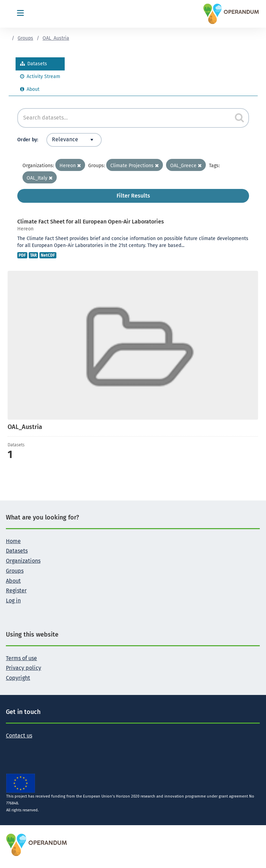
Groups (25, 38)
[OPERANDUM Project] (37, 845)
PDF (22, 255)
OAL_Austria (56, 38)
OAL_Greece (186, 166)
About (30, 89)
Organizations (23, 561)
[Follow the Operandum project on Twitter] (11, 746)
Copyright (18, 678)
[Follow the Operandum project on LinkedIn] (34, 746)
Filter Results (133, 196)
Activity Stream (40, 77)
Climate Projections (135, 166)
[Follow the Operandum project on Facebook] (22, 746)
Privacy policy (24, 668)
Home (13, 541)
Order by (27, 140)
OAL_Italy (40, 178)
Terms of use (21, 658)
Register (16, 590)
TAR (33, 255)
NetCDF (48, 255)
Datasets (34, 64)
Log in (13, 600)
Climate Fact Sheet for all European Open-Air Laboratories (91, 222)
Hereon (70, 166)
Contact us (19, 736)
